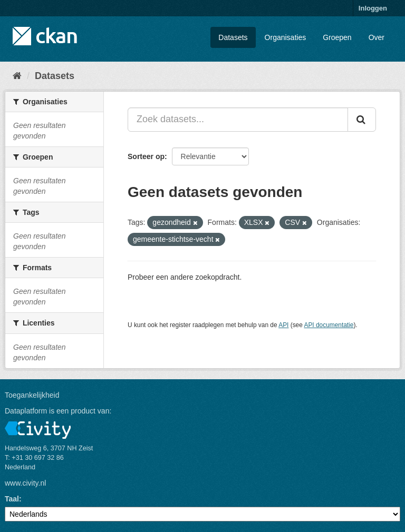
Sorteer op (146, 156)
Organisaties (286, 37)
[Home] (17, 76)
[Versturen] (362, 120)
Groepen (337, 37)
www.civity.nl (25, 483)
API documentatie (329, 325)
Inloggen (373, 8)
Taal (12, 499)
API (283, 325)
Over (377, 37)
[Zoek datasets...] (238, 120)
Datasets (233, 37)
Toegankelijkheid (32, 395)
